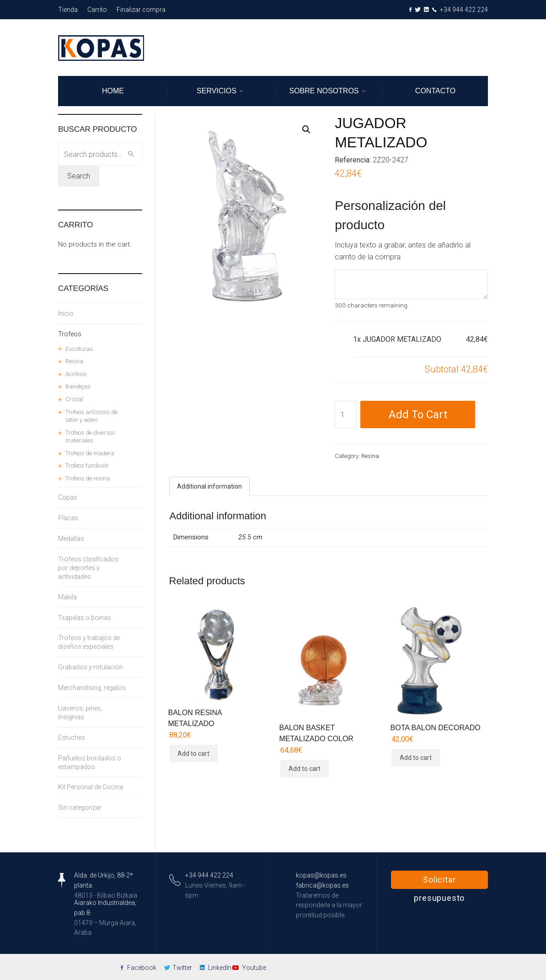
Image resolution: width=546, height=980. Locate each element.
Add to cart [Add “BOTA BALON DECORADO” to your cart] (416, 758)
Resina (370, 456)
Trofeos (70, 334)
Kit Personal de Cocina (91, 787)
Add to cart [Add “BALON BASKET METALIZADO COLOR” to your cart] (305, 769)
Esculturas (79, 349)
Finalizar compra (141, 10)
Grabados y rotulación (91, 667)
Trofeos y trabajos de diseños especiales (89, 642)
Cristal (74, 399)
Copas (68, 497)
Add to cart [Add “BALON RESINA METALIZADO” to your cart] (193, 754)
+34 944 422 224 (464, 10)
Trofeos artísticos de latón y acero (91, 416)
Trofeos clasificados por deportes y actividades (88, 568)
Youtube (254, 968)
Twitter (182, 968)
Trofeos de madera (90, 453)
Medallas (71, 538)
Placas (68, 518)
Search (79, 176)
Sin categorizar (80, 808)
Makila (67, 597)
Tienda (68, 10)
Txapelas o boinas (85, 618)
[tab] (209, 486)
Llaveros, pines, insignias (80, 713)
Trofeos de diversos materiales (90, 437)
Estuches (72, 738)
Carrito (97, 10)
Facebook (142, 968)
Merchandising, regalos (92, 688)
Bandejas (78, 386)
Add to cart (418, 415)
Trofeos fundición (87, 466)
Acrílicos (76, 374)
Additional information (209, 486)
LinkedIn (220, 968)
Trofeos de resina (88, 478)
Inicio (66, 313)
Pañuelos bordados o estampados (90, 762)
